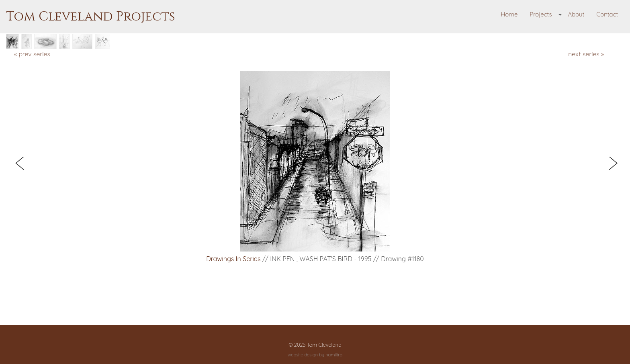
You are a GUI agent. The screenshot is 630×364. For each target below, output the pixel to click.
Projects (541, 14)
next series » (586, 54)
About (576, 14)
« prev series (32, 54)
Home (509, 14)
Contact (607, 14)
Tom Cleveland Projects (91, 17)
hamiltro (334, 355)
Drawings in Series (233, 259)
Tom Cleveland (324, 345)
